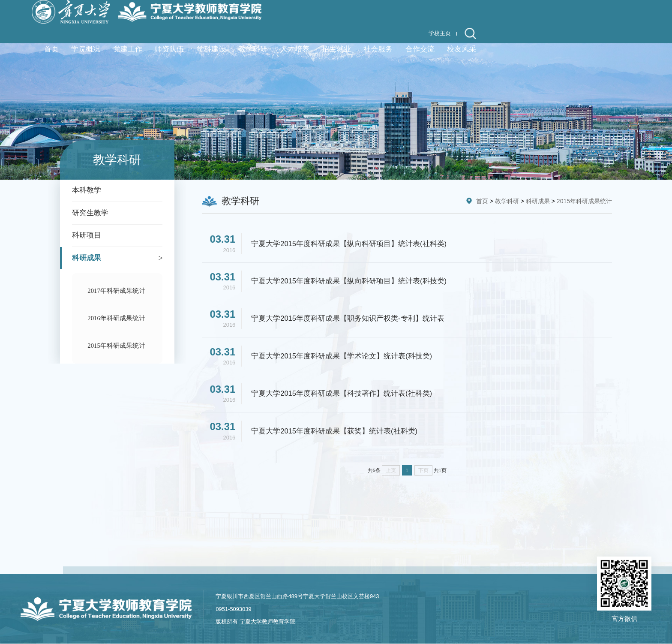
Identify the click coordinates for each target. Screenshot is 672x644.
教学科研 (507, 201)
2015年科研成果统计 (584, 201)
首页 (482, 201)
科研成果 (538, 201)
